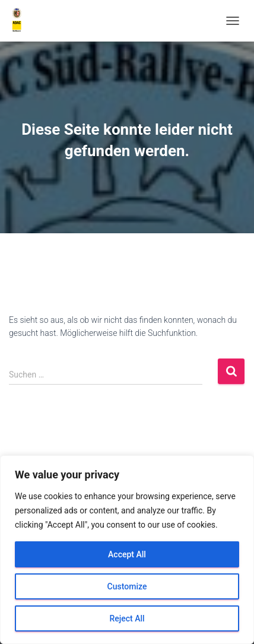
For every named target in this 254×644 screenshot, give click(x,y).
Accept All (127, 554)
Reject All (127, 618)
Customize (127, 586)
